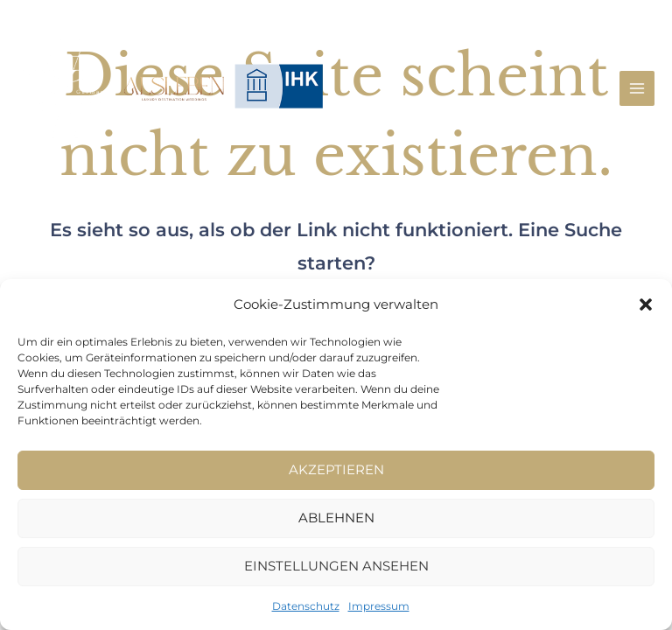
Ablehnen (336, 518)
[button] (646, 304)
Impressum (379, 606)
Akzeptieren (336, 469)
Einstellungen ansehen (336, 566)
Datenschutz (306, 606)
